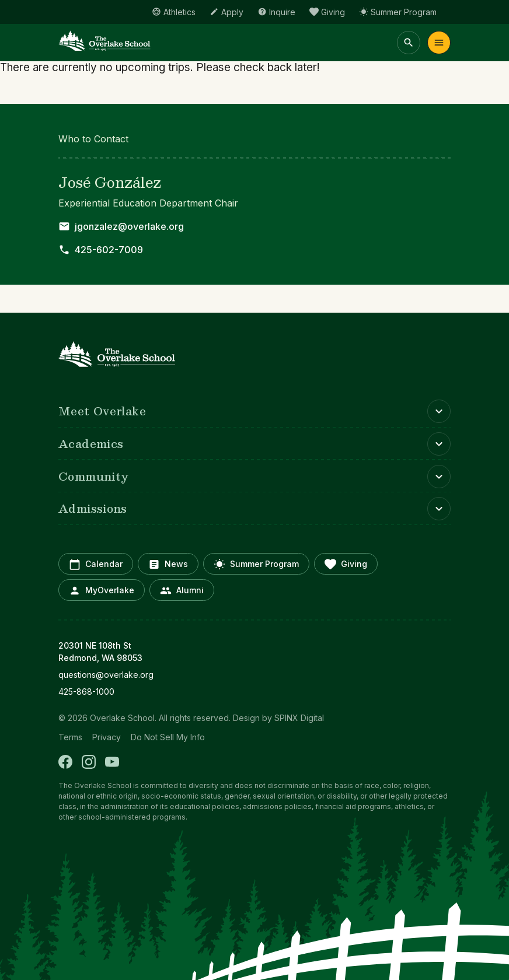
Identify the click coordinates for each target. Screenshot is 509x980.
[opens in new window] (254, 675)
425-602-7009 (109, 250)
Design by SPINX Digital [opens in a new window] (278, 718)
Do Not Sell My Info (168, 737)
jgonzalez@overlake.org (129, 226)
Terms (70, 737)
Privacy (107, 737)
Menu (439, 43)
